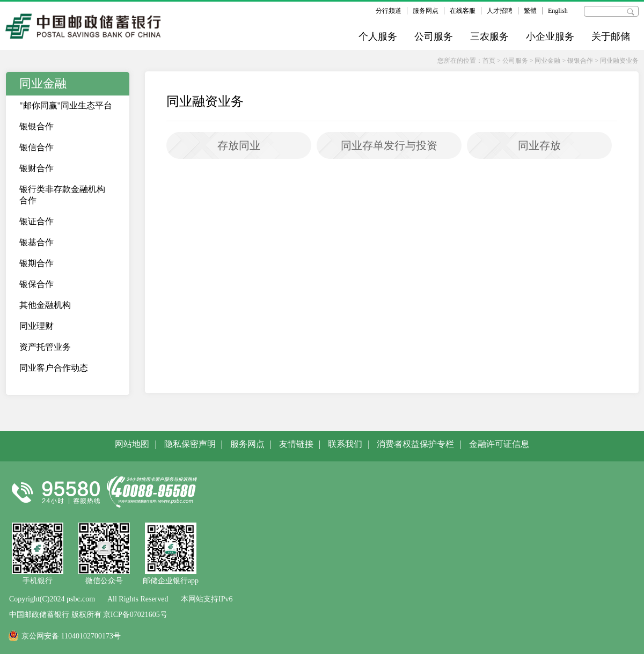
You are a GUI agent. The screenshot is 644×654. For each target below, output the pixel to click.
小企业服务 (550, 36)
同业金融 (547, 61)
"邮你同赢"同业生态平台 (66, 105)
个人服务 (378, 36)
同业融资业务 (619, 61)
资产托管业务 (45, 347)
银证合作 (36, 221)
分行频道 (389, 11)
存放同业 (239, 145)
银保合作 (36, 284)
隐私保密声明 (190, 444)
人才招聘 (500, 11)
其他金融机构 (45, 305)
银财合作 (36, 168)
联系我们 (345, 444)
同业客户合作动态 (54, 368)
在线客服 (463, 11)
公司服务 (434, 36)
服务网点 (426, 11)
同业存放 (539, 145)
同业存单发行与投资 (389, 145)
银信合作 (36, 147)
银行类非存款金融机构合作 (62, 195)
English (558, 11)
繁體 (530, 11)
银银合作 (580, 61)
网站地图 (132, 444)
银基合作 (36, 242)
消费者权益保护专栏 (415, 444)
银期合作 (36, 263)
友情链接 (296, 444)
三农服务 (489, 36)
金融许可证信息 (499, 444)
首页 (489, 61)
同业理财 (36, 326)
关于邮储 (611, 36)
